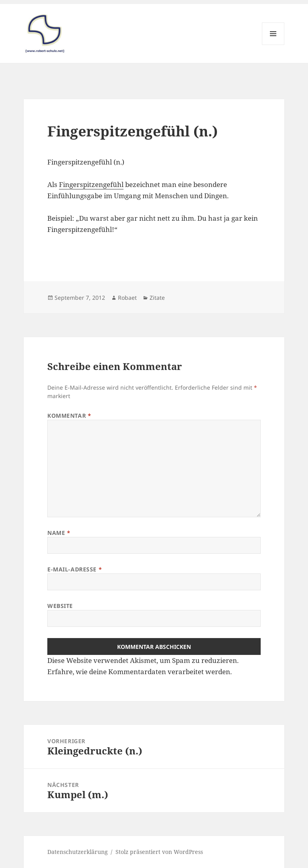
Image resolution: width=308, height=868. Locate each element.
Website (60, 606)
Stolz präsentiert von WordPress (159, 852)
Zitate (157, 298)
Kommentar (69, 416)
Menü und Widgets (273, 45)
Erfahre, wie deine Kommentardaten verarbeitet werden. (140, 672)
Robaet (127, 298)
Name (59, 533)
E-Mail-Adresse (75, 569)
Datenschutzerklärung (78, 852)
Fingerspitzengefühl (91, 184)
